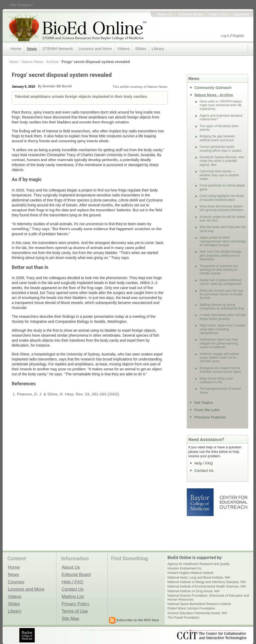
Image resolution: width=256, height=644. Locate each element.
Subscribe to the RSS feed (138, 620)
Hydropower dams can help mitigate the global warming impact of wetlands (219, 343)
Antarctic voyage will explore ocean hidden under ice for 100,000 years (219, 358)
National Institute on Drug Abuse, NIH (193, 591)
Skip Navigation (21, 5)
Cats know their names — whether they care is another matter (219, 175)
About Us (165, 14)
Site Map (70, 618)
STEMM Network (58, 49)
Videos (123, 49)
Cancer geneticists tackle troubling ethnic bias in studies (221, 149)
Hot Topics (204, 403)
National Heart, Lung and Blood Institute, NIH (199, 578)
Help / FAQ (218, 14)
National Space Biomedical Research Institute (199, 604)
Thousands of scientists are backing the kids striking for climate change (219, 270)
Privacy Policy (75, 604)
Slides (141, 49)
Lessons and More (95, 49)
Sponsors (241, 14)
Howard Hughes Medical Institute (190, 573)
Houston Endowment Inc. (185, 568)
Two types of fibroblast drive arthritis (219, 128)
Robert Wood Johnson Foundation (191, 608)
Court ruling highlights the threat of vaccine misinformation (222, 198)
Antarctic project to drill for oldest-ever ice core (223, 219)
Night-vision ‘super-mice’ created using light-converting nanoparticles (222, 329)
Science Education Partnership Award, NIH (197, 613)
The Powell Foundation (184, 618)
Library (158, 49)
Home (16, 49)
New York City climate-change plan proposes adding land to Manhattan (220, 255)
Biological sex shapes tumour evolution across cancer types (220, 370)
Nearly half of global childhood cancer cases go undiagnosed (221, 282)
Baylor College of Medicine (201, 502)
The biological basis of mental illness (220, 391)
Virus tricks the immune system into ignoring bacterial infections (222, 208)
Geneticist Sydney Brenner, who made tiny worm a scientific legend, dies (222, 161)
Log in (225, 36)
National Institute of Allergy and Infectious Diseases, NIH (207, 582)
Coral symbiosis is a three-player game (222, 187)
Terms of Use (75, 611)
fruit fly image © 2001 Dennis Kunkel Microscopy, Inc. (110, 630)
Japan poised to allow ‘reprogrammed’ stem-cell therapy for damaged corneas (223, 241)
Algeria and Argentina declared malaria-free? (221, 117)
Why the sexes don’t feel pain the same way (223, 229)
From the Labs (207, 410)
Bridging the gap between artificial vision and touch (217, 138)
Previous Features (210, 417)
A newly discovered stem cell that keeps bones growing (223, 317)
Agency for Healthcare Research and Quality (198, 564)
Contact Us (204, 471)
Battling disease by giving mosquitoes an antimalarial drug (222, 307)
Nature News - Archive (40, 62)
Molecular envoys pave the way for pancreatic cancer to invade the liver (221, 294)
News (32, 49)
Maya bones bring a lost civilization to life (216, 380)
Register (238, 36)
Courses (16, 582)
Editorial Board (191, 14)
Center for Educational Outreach (233, 502)
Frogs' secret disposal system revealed (96, 62)
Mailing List (73, 596)
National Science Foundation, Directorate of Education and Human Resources (208, 597)
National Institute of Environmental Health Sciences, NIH (207, 586)
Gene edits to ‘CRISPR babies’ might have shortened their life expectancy (221, 105)
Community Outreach (213, 88)
